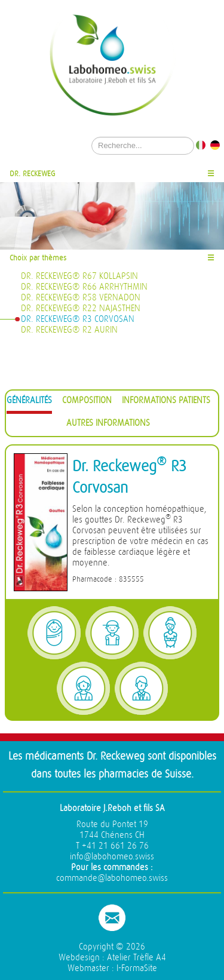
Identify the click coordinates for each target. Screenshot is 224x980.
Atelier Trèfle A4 (136, 958)
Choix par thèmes (38, 258)
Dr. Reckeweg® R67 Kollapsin (79, 276)
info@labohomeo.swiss (112, 857)
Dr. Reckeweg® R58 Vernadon (81, 298)
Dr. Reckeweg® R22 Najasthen (81, 308)
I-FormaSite (137, 968)
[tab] (29, 402)
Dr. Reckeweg (33, 173)
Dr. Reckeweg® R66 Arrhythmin (84, 287)
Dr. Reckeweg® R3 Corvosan (78, 319)
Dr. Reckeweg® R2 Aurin (69, 330)
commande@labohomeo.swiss (112, 878)
